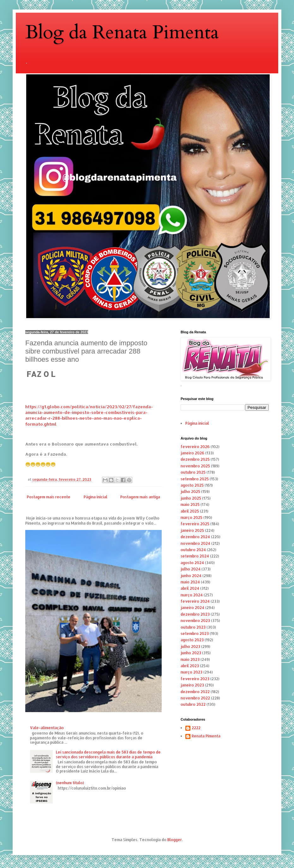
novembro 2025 (195, 466)
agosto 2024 (192, 563)
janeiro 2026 (192, 453)
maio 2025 (190, 505)
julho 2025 (190, 492)
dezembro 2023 (195, 614)
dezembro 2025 (195, 459)
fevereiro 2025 (195, 524)
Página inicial (96, 497)
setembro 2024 (195, 556)
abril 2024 (190, 588)
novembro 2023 (195, 621)
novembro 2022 (195, 698)
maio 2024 (190, 582)
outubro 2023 (193, 627)
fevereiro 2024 (195, 601)
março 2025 (192, 517)
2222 (196, 728)
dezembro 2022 (195, 692)
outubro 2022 (193, 704)
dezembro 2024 (195, 537)
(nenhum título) (70, 783)
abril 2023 (190, 666)
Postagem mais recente (49, 497)
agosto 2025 (192, 485)
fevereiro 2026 (195, 447)
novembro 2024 (195, 543)
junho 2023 (191, 653)
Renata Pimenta (206, 736)
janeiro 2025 (192, 530)
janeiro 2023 (192, 685)
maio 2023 (190, 659)
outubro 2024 (193, 550)
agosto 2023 (192, 640)
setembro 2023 (195, 634)
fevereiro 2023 (195, 679)
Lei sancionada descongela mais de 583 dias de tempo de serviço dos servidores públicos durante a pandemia (108, 754)
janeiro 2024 (192, 608)
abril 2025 (190, 511)
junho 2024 (191, 576)
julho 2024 (191, 569)
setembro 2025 (195, 479)
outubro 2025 (193, 472)
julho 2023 (190, 646)
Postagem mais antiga (140, 497)
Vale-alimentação (47, 728)
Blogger (175, 840)
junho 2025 (191, 498)
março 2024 (192, 595)
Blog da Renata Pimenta (122, 32)
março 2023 (192, 672)
